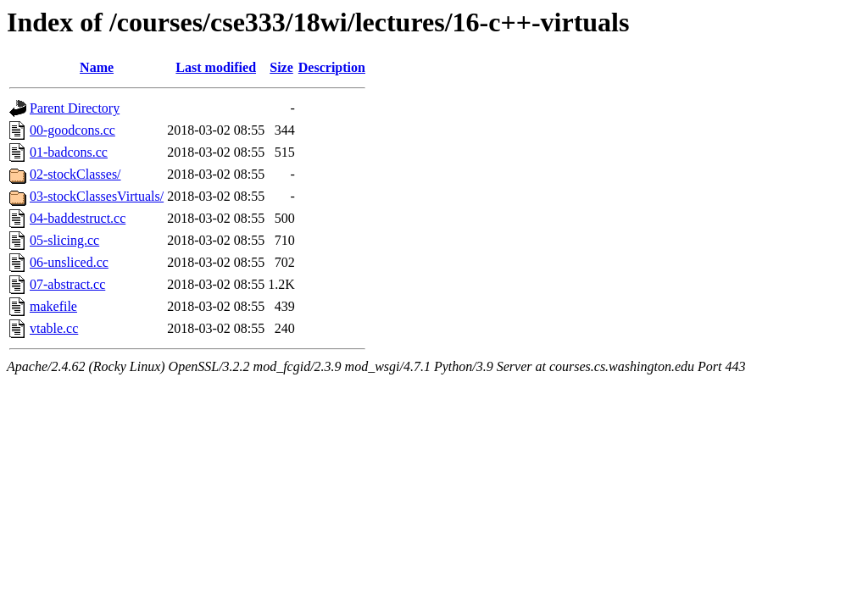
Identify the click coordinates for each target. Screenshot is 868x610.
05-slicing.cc (64, 240)
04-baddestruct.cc (78, 218)
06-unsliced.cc (69, 262)
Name (97, 67)
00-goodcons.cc (72, 130)
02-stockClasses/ (75, 174)
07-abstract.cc (67, 284)
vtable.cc (54, 328)
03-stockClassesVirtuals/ (97, 196)
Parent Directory (75, 108)
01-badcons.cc (69, 152)
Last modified (216, 67)
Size (281, 67)
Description (332, 67)
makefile (53, 306)
